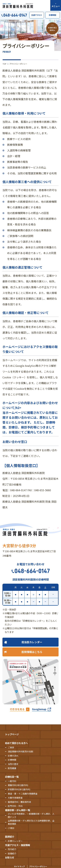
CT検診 (11, 828)
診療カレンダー (15, 841)
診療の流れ (13, 756)
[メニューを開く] (56, 5)
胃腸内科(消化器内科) (18, 785)
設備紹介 (12, 853)
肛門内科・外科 (15, 806)
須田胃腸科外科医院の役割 (20, 751)
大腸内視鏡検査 (15, 798)
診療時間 (53, 15)
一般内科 (12, 781)
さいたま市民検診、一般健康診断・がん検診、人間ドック (31, 815)
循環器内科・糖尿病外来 (19, 802)
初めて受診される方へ (16, 743)
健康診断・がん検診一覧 (18, 810)
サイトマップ (19, 866)
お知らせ (10, 857)
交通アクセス (37, 15)
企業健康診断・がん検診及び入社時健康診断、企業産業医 (31, 822)
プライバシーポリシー (38, 866)
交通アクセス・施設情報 (17, 845)
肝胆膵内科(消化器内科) (19, 789)
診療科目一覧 (12, 777)
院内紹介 (12, 849)
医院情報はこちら (32, 652)
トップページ (12, 734)
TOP (4, 64)
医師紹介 (10, 837)
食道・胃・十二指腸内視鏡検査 (23, 794)
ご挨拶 (11, 747)
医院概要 (12, 768)
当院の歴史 (13, 764)
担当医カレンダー (32, 642)
